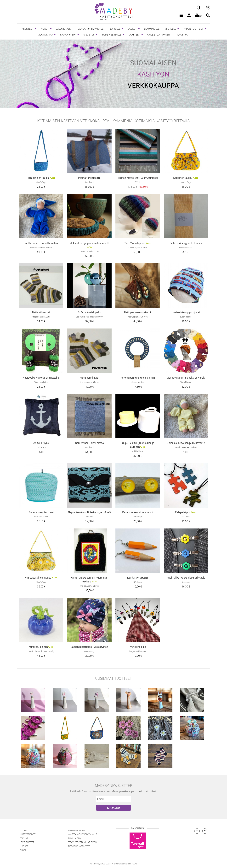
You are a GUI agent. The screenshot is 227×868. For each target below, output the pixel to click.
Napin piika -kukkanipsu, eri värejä (186, 578)
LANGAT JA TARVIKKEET (91, 29)
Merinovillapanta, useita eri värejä (186, 378)
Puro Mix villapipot (135, 243)
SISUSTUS (89, 35)
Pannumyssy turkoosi (41, 512)
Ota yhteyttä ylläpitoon (82, 842)
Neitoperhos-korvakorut (138, 312)
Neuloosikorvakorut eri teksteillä (41, 378)
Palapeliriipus (183, 512)
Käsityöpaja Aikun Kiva (89, 251)
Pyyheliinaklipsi (138, 647)
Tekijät (24, 838)
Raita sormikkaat (89, 378)
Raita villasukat (41, 312)
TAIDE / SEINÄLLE (112, 35)
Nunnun (89, 516)
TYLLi (138, 182)
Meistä (23, 830)
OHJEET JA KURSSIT (159, 35)
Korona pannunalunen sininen (138, 378)
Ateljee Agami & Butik (138, 247)
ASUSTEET (28, 29)
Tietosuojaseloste (79, 846)
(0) (199, 16)
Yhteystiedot (28, 834)
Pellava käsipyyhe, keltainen (186, 243)
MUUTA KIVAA (45, 35)
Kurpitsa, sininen (38, 647)
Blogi (23, 850)
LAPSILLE (115, 29)
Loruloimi (89, 182)
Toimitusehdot (76, 830)
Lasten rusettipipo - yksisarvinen (89, 647)
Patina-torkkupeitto (89, 178)
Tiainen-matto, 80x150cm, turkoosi (138, 178)
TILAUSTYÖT (182, 35)
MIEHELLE (170, 29)
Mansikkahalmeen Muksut (41, 247)
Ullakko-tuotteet (138, 382)
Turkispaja (41, 447)
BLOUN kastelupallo (89, 312)
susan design (186, 317)
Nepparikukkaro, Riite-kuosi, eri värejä (89, 512)
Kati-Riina (186, 516)
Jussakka (186, 582)
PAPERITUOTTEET (193, 29)
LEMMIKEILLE (152, 29)
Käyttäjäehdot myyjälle (83, 834)
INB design (138, 516)
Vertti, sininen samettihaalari (41, 243)
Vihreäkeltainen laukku (38, 578)
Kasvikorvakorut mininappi (138, 512)
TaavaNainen (186, 382)
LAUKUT (132, 29)
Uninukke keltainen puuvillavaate (186, 443)
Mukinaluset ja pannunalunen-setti (89, 243)
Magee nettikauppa (138, 651)
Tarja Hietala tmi (41, 382)
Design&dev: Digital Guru (125, 864)
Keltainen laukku (183, 178)
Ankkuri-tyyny (41, 443)
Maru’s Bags (41, 182)
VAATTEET (134, 35)
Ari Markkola (138, 451)
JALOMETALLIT (64, 29)
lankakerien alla (186, 247)
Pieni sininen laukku (38, 178)
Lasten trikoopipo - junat (186, 312)
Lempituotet (27, 842)
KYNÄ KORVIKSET (138, 578)
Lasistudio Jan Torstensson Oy (89, 317)
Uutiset (24, 846)
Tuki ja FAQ (74, 838)
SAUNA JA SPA (68, 35)
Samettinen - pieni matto (89, 443)
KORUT (45, 29)
